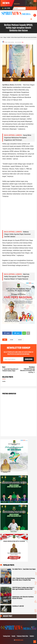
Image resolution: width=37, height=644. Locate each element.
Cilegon (12, 340)
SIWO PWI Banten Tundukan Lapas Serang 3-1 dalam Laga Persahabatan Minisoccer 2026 (23, 588)
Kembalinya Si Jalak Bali (18, 606)
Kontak (13, 636)
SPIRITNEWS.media (19, 640)
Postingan (15, 8)
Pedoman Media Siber (22, 636)
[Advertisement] (18, 215)
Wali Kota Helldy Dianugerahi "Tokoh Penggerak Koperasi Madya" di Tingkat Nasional (17, 277)
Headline (20, 340)
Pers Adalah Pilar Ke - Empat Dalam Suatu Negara (24, 569)
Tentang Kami (7, 636)
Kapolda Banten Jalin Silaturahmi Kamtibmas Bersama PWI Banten (23, 598)
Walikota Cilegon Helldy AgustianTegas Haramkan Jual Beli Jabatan (17, 234)
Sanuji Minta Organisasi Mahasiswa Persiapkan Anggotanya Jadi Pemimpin (18, 138)
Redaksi (32, 636)
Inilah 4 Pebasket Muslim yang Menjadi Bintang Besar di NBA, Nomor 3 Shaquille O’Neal (23, 579)
